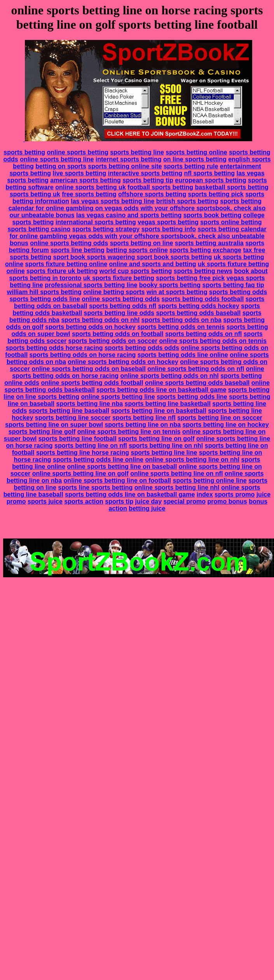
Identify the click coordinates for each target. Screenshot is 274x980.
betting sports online (137, 250)
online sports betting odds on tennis (213, 341)
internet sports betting (129, 159)
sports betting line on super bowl (54, 425)
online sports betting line (57, 159)
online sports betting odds (69, 243)
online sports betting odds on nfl (196, 369)
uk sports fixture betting (119, 278)
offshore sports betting (152, 194)
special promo (185, 501)
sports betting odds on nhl (100, 320)
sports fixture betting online (66, 264)
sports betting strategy (106, 229)
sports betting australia (209, 243)
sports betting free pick (190, 278)
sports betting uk (35, 194)
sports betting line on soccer (220, 418)
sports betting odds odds (142, 348)
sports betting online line (209, 480)
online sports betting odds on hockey (123, 362)
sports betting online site (125, 166)
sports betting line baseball (69, 411)
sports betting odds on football (118, 334)
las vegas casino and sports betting (129, 215)
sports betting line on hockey (225, 425)
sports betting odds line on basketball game (161, 390)
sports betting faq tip (233, 285)
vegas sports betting (168, 222)
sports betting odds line (45, 299)
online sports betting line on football (117, 480)
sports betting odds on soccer (113, 341)
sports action (84, 501)
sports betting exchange (205, 250)
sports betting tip (148, 180)
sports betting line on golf (156, 439)
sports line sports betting (95, 487)
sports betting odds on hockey (90, 327)
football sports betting (160, 187)
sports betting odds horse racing (54, 348)
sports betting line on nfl (91, 446)
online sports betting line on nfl (176, 474)
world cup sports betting (136, 271)
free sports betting (89, 194)
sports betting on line (142, 243)
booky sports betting (170, 285)
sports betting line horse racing (83, 453)
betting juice (147, 508)
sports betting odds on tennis (181, 327)
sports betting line (137, 152)
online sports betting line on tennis (129, 432)
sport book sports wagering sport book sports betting (132, 257)
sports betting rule (191, 166)
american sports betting (85, 180)
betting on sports (61, 166)
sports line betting (78, 250)
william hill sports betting (44, 292)
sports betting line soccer (73, 418)
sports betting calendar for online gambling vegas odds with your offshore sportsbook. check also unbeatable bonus (138, 236)
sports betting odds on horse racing (83, 355)
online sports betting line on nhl (192, 460)
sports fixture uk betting (62, 271)
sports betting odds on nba (182, 320)
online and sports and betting (153, 264)
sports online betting (231, 222)
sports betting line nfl (144, 418)
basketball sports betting (231, 187)
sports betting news (203, 271)
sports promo (235, 494)
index (205, 494)
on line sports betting (195, 159)
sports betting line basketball (168, 404)
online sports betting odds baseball (197, 383)
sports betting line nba (89, 404)
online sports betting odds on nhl (169, 376)
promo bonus (227, 501)
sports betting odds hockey (199, 306)
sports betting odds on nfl (203, 334)
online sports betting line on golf (80, 474)
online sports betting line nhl (177, 487)
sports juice (45, 501)
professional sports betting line (91, 285)
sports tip (119, 501)
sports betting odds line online (183, 355)
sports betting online (196, 152)
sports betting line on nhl (166, 446)
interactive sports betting (145, 173)
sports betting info (169, 229)
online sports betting (77, 152)
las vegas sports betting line (113, 201)
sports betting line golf (42, 432)
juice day (148, 501)
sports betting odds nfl (123, 306)
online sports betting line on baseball (122, 467)
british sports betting (187, 201)
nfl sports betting (209, 173)
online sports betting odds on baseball (88, 369)
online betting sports (114, 292)
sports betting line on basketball (158, 411)
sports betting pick (216, 194)
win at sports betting (177, 292)
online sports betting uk (90, 187)
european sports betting (210, 180)
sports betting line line (164, 453)
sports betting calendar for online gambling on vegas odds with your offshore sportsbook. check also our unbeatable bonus (137, 208)
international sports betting (96, 222)
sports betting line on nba (143, 425)
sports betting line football (78, 439)
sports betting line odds (119, 313)
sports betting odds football (203, 299)
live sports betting (80, 173)
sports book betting (212, 215)
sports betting (24, 152)
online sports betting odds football (92, 383)
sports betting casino (39, 229)
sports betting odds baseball (198, 313)
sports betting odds (238, 292)
